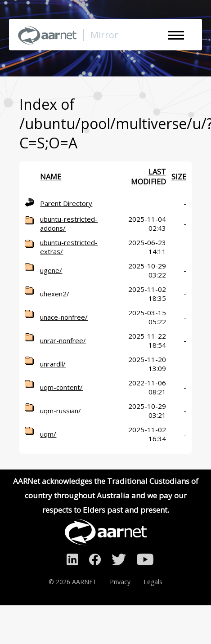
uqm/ (48, 434)
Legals (153, 582)
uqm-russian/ (61, 411)
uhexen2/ (55, 294)
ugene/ (51, 270)
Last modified (148, 177)
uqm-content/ (61, 387)
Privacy (120, 582)
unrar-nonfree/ (63, 340)
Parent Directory (66, 203)
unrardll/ (53, 364)
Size (179, 177)
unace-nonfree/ (64, 317)
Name (51, 177)
